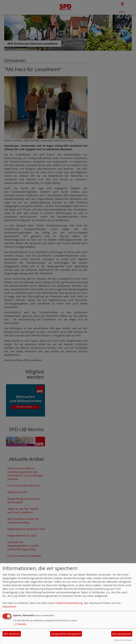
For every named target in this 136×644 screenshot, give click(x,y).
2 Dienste (20, 624)
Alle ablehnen (12, 634)
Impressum (9, 606)
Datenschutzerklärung (69, 603)
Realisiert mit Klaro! (123, 640)
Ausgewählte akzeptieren (66, 634)
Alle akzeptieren (122, 634)
